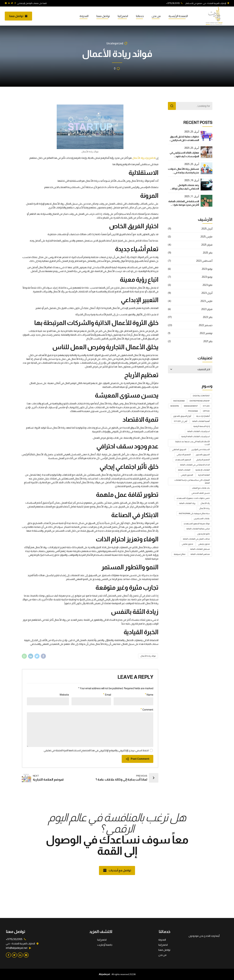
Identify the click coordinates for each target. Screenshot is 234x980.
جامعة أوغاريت (105, 945)
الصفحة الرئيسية (178, 16)
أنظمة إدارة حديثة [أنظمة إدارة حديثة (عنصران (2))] (203, 416)
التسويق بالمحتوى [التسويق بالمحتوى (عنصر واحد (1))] (203, 455)
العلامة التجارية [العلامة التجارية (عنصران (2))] (204, 475)
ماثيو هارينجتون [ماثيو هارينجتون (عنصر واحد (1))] (203, 534)
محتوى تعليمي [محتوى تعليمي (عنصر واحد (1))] (187, 544)
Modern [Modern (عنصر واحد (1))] (175, 406)
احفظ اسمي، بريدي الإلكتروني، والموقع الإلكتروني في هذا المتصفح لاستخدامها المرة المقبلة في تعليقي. (96, 750)
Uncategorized (115, 43)
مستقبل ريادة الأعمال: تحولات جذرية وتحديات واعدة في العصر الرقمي (183, 172)
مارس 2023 (206, 301)
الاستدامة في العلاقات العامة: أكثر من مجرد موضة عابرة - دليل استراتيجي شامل (184, 205)
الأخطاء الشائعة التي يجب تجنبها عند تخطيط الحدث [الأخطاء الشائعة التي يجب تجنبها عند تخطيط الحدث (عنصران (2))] (192, 443)
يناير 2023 (208, 317)
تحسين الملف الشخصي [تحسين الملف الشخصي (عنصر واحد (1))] (201, 493)
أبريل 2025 (207, 229)
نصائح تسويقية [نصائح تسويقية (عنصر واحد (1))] (180, 554)
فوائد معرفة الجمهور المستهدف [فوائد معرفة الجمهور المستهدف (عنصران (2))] (197, 524)
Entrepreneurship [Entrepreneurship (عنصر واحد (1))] (200, 401)
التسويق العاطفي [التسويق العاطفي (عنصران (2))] (179, 450)
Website (64, 695)
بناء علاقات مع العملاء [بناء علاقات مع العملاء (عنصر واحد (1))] (201, 488)
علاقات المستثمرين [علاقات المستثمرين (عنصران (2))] (202, 519)
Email (107, 695)
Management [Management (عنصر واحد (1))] (191, 406)
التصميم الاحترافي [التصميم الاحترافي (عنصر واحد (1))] (184, 455)
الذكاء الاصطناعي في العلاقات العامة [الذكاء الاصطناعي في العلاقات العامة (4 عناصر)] (195, 465)
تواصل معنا (103, 16)
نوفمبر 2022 (206, 333)
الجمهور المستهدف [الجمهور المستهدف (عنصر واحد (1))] (183, 460)
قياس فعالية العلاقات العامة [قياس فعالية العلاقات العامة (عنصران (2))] (198, 529)
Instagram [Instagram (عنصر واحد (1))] (179, 401)
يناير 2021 (208, 341)
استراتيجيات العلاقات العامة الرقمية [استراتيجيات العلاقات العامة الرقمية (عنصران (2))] (195, 436)
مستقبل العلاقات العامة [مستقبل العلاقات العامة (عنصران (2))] (200, 549)
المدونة (84, 16)
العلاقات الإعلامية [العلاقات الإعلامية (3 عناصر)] (203, 470)
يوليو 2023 (207, 269)
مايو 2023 (207, 285)
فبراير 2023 (207, 309)
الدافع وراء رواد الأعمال (144, 158)
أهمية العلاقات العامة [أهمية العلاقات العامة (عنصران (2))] (201, 421)
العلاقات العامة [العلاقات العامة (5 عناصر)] (184, 470)
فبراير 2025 (207, 245)
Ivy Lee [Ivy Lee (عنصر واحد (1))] (206, 406)
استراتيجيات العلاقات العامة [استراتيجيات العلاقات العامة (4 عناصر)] (198, 431)
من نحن (156, 16)
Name (149, 695)
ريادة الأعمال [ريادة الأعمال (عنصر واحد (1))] (204, 508)
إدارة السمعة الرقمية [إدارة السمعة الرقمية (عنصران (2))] (202, 426)
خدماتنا (140, 16)
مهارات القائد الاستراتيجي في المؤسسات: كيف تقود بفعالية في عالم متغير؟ (184, 156)
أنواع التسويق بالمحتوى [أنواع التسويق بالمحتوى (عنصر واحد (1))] (182, 416)
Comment (147, 710)
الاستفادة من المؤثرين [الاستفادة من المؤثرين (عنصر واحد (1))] (200, 450)
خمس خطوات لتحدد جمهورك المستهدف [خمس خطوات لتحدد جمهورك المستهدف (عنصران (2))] (193, 498)
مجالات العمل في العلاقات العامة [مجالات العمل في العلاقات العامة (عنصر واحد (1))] (196, 539)
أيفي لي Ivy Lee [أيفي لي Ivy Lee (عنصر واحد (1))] (181, 421)
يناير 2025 (208, 253)
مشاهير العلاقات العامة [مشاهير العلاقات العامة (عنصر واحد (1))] (200, 554)
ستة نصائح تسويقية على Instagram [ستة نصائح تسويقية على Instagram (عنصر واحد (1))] (194, 513)
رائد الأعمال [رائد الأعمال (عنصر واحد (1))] (205, 503)
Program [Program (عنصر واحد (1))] (193, 411)
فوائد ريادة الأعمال (148, 656)
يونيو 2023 (207, 277)
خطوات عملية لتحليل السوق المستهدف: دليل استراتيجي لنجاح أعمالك (185, 140)
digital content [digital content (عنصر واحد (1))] (201, 396)
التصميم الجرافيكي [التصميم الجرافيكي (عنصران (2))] (203, 460)
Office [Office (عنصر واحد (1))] (206, 411)
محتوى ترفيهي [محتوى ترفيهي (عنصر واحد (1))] (204, 544)
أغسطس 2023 (204, 261)
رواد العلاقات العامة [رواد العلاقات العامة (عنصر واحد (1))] (187, 503)
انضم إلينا (123, 16)
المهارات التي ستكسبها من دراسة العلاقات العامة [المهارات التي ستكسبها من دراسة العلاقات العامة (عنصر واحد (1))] (192, 481)
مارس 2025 (206, 237)
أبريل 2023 (207, 293)
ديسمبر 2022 (206, 325)
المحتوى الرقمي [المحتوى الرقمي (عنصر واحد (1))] (187, 475)
